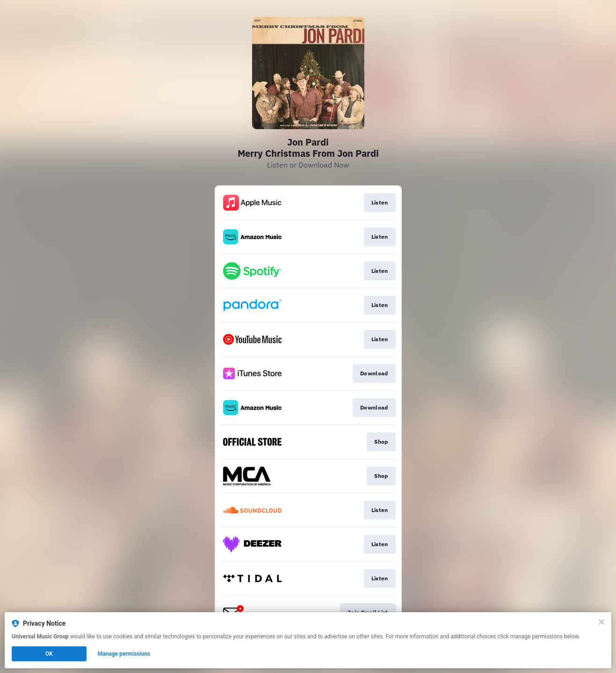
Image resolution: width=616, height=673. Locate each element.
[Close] (602, 622)
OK (49, 654)
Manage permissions (124, 654)
